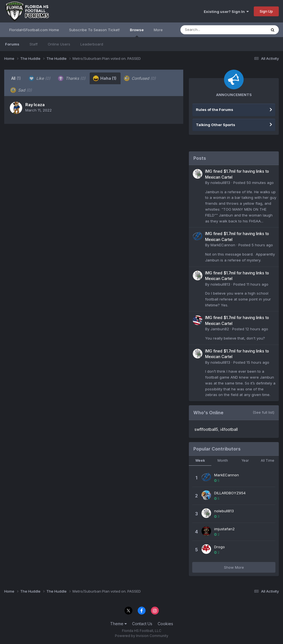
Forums (12, 44)
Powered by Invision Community (142, 636)
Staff (34, 44)
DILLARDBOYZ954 (230, 493)
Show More (234, 567)
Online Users (59, 44)
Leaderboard (92, 44)
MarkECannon (223, 245)
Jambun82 (220, 329)
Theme (118, 624)
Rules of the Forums (215, 110)
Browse (137, 32)
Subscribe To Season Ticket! (94, 30)
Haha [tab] (105, 78)
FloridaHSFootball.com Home (34, 30)
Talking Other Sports (216, 125)
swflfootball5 (206, 429)
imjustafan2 (224, 529)
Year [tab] (245, 460)
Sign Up (266, 11)
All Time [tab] (268, 460)
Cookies (165, 624)
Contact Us (142, 624)
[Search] (208, 30)
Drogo (219, 547)
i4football (229, 429)
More (158, 30)
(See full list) (263, 412)
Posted (253, 183)
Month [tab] (223, 460)
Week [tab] (200, 460)
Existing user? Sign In (226, 12)
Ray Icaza (35, 105)
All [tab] (16, 78)
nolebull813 (220, 183)
